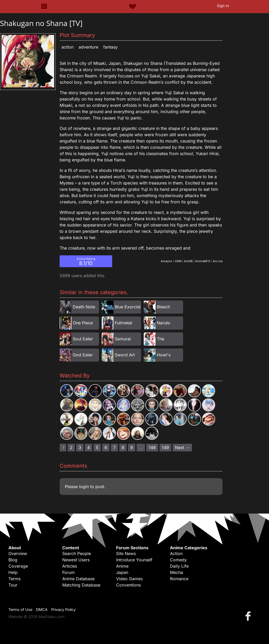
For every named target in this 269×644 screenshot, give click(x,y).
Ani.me (218, 261)
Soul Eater (83, 339)
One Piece (83, 323)
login (84, 487)
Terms (14, 579)
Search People (77, 553)
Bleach (163, 307)
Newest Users (76, 560)
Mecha (177, 572)
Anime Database (78, 579)
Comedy (178, 560)
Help (13, 572)
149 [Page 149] (165, 447)
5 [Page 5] (97, 447)
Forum (68, 572)
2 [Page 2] (71, 447)
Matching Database (81, 585)
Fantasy (110, 47)
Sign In (223, 6)
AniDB (188, 261)
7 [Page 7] (114, 447)
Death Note (84, 307)
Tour (13, 585)
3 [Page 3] (80, 447)
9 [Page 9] (132, 447)
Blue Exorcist (128, 307)
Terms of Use (20, 609)
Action (68, 47)
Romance (179, 579)
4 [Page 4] (89, 447)
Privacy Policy (63, 609)
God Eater (83, 355)
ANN (178, 261)
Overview (18, 553)
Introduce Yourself (134, 560)
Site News (126, 553)
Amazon (167, 261)
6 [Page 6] (106, 447)
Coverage (18, 566)
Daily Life (179, 566)
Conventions (128, 585)
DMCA (42, 609)
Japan (122, 572)
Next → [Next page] (182, 447)
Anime (122, 566)
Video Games (129, 579)
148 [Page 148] (152, 447)
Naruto (164, 323)
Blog (13, 560)
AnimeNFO (203, 261)
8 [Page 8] (123, 447)
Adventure (88, 47)
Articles (70, 566)
